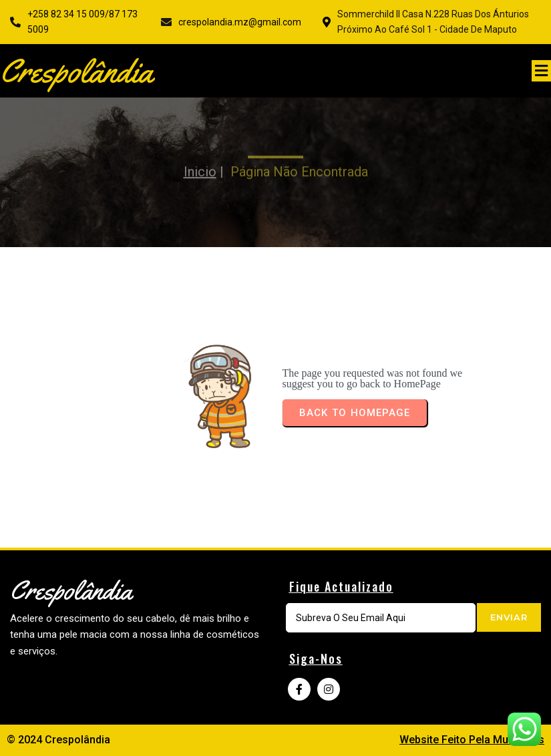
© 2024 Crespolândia (58, 740)
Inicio (200, 163)
